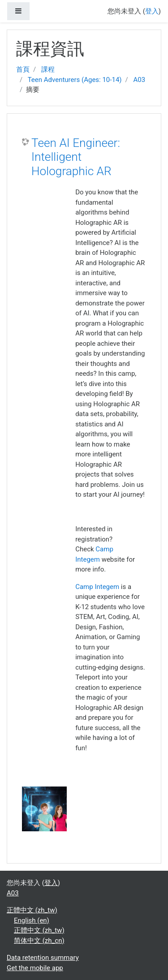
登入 (152, 11)
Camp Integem (97, 587)
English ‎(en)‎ (32, 920)
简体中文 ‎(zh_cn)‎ (39, 941)
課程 (48, 69)
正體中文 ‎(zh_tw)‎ (32, 910)
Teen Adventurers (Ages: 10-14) (75, 80)
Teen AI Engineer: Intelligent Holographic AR (76, 157)
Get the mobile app (35, 968)
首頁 (23, 69)
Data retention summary (43, 958)
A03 (139, 80)
